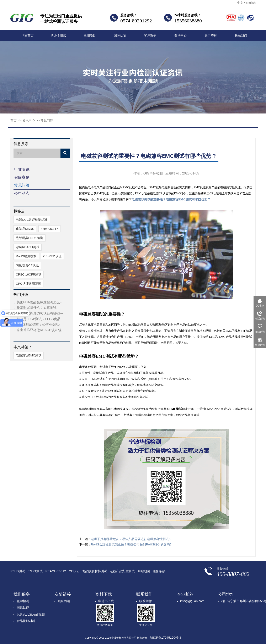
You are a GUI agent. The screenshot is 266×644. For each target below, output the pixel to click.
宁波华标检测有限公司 (22, 19)
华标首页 (27, 35)
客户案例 (150, 35)
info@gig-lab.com (192, 601)
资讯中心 (180, 35)
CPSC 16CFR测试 (29, 274)
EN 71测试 (35, 571)
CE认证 (74, 571)
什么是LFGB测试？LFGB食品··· (40, 319)
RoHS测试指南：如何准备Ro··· (39, 325)
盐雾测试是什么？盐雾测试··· (38, 308)
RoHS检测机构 (26, 256)
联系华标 (145, 601)
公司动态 (22, 193)
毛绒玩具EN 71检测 (30, 238)
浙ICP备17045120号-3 (165, 637)
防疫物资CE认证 (27, 265)
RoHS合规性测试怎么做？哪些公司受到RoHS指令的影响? (131, 544)
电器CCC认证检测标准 (32, 220)
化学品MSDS (25, 229)
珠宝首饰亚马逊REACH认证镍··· (40, 330)
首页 (14, 120)
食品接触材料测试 (95, 571)
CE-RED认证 (52, 256)
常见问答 (47, 120)
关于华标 (211, 35)
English (251, 3)
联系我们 (241, 35)
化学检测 (23, 601)
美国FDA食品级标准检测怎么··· (40, 302)
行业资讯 (22, 170)
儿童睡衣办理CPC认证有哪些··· (40, 313)
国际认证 (120, 35)
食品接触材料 (26, 621)
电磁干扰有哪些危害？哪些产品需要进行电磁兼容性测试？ (131, 539)
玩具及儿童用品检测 (31, 614)
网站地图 (144, 571)
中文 (240, 3)
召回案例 (22, 177)
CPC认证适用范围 (28, 284)
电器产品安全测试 (122, 571)
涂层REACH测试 (28, 247)
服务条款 (159, 571)
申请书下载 (106, 601)
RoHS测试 (59, 35)
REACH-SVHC (56, 571)
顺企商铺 (64, 601)
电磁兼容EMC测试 (29, 355)
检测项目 (90, 35)
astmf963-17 (49, 229)
